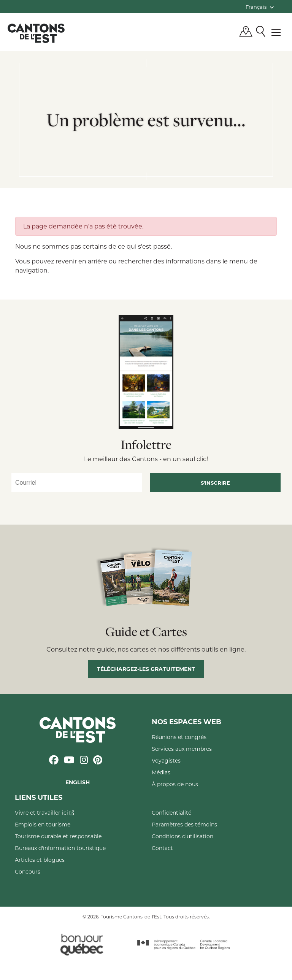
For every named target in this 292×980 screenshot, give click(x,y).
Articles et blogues (40, 860)
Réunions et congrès (179, 737)
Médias (161, 772)
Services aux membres (182, 749)
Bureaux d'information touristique (60, 848)
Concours (28, 871)
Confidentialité (171, 813)
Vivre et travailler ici (44, 813)
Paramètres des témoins (184, 824)
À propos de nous (175, 784)
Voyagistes (166, 760)
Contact (162, 848)
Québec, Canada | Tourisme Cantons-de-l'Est (36, 33)
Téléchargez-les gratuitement (146, 669)
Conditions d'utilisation (182, 836)
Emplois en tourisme (43, 824)
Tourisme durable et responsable (58, 836)
